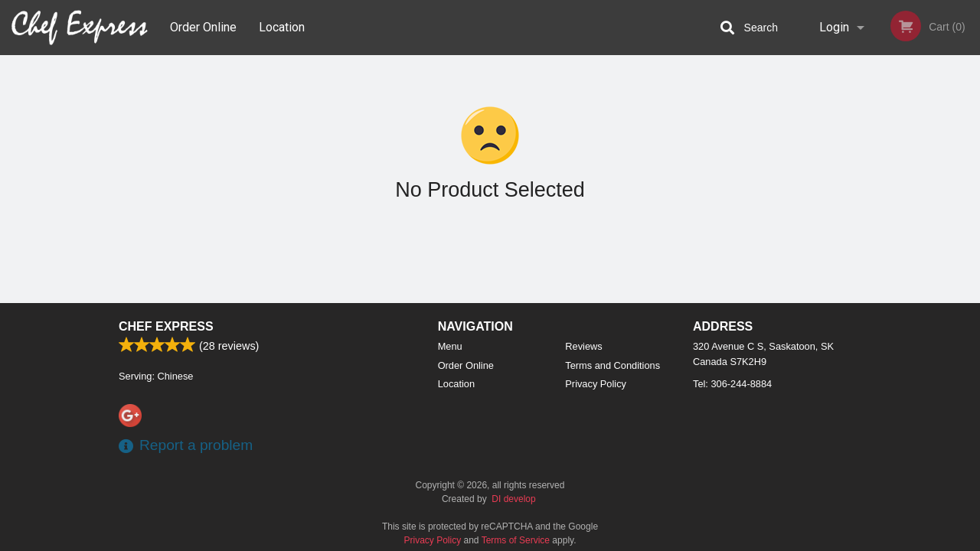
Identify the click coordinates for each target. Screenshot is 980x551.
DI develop (513, 499)
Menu (450, 346)
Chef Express (166, 326)
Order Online (203, 27)
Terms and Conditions (612, 365)
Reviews (583, 346)
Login (834, 27)
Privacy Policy (596, 384)
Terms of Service (516, 540)
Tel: (732, 384)
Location (282, 27)
